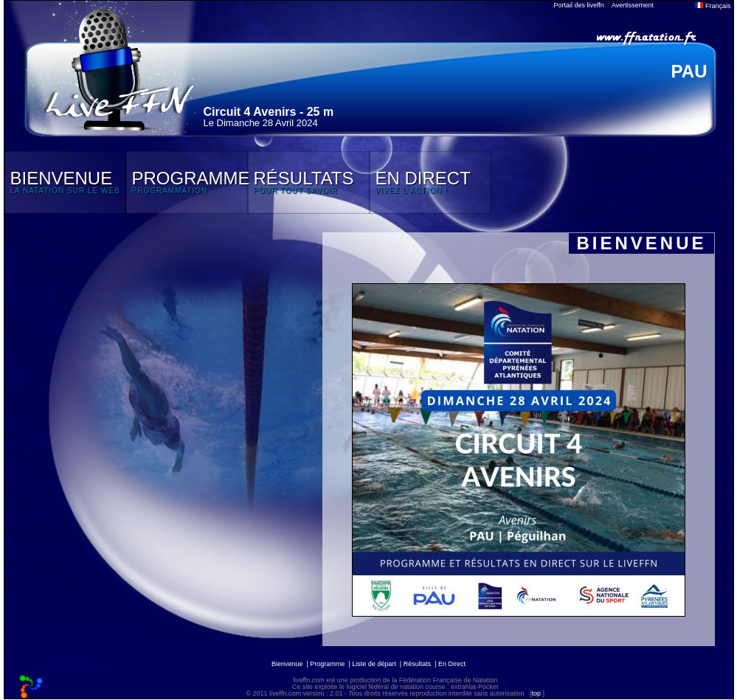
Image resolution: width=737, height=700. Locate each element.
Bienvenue (287, 664)
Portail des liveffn (579, 5)
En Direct (452, 664)
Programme (327, 664)
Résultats (418, 664)
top (536, 693)
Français (713, 6)
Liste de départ (374, 664)
